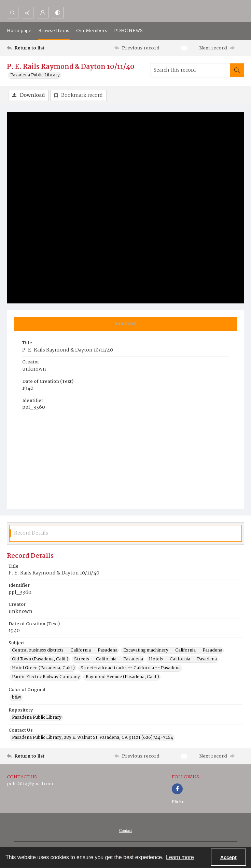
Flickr (178, 802)
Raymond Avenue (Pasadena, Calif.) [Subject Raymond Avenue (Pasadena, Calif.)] (122, 677)
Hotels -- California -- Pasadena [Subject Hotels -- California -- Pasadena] (183, 659)
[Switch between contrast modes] (58, 13)
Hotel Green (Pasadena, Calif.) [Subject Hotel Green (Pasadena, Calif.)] (43, 668)
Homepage (19, 31)
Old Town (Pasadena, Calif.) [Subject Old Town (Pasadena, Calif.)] (40, 659)
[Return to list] (38, 48)
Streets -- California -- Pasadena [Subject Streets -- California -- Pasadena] (109, 659)
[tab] (126, 324)
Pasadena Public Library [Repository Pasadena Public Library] (37, 718)
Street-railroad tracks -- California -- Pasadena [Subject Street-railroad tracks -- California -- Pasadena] (131, 668)
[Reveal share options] (28, 13)
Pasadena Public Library (35, 75)
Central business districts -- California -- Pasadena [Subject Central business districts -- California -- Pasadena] (65, 650)
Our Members (92, 31)
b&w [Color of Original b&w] (17, 698)
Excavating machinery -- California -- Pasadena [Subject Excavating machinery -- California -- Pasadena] (173, 650)
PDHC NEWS (128, 31)
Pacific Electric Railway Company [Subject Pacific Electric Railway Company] (46, 677)
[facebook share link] (177, 789)
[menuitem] (126, 830)
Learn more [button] (180, 857)
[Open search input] (13, 13)
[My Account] (43, 13)
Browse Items (54, 31)
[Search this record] (191, 70)
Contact (126, 830)
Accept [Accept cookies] (228, 857)
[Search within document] (237, 70)
